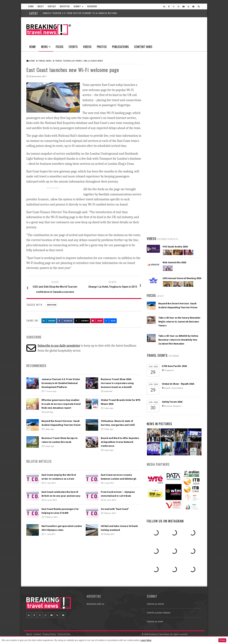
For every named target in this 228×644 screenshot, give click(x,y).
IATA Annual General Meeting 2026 (182, 278)
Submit (78, 6)
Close (222, 640)
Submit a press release (159, 613)
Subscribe (92, 6)
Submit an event (155, 622)
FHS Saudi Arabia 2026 (175, 247)
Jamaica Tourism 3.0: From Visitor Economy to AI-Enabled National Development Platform (61, 383)
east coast (52, 305)
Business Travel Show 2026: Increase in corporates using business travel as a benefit (117, 383)
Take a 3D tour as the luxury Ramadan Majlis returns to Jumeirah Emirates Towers (179, 322)
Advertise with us (95, 604)
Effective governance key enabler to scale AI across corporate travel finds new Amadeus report (61, 404)
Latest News (160, 134)
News (46, 48)
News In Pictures (159, 424)
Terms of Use (64, 634)
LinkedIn (49, 321)
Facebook (65, 321)
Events (73, 47)
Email (97, 321)
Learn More (146, 640)
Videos (87, 47)
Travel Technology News (68, 61)
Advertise (65, 6)
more (110, 321)
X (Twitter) (82, 321)
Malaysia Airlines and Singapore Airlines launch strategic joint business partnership (177, 182)
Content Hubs (143, 47)
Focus (60, 47)
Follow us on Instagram (165, 521)
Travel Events (157, 355)
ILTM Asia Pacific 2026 (174, 366)
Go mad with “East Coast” (115, 509)
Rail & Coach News (93, 61)
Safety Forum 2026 (172, 402)
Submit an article (155, 604)
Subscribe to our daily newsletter (59, 346)
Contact (52, 6)
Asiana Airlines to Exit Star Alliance (178, 165)
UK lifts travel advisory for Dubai (177, 199)
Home (31, 6)
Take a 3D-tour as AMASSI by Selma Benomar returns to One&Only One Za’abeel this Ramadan (178, 340)
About (41, 6)
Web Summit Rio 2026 (174, 262)
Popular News (188, 134)
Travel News (45, 61)
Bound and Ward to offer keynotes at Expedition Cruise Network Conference (120, 442)
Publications (120, 47)
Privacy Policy (49, 634)
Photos (102, 47)
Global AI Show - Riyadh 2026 (178, 384)
